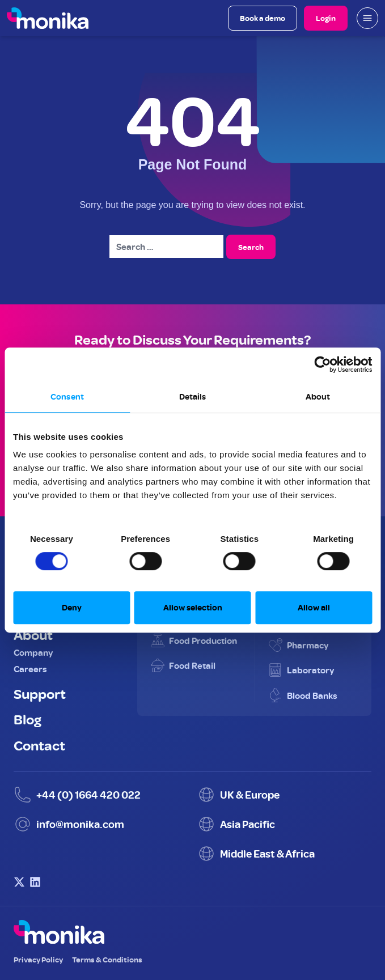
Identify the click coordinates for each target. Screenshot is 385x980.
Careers (30, 669)
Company (33, 652)
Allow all (314, 607)
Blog (27, 719)
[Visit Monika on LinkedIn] (35, 882)
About (33, 634)
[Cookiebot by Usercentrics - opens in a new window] (322, 364)
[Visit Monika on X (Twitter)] (19, 882)
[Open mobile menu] (367, 18)
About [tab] (318, 396)
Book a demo (263, 18)
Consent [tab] (67, 396)
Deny (72, 607)
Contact (39, 745)
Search (251, 247)
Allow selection (193, 607)
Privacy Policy (38, 959)
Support (40, 693)
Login (326, 18)
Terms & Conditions (107, 959)
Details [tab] (193, 396)
